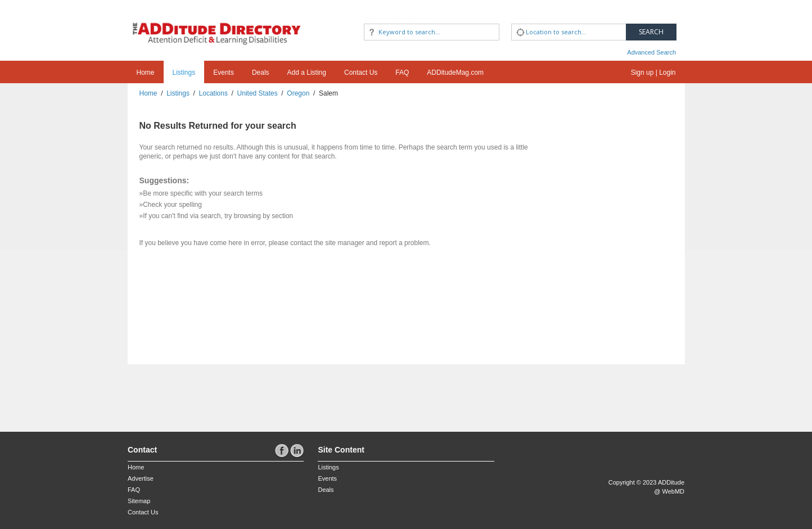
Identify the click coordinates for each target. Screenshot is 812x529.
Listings (184, 73)
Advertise (141, 478)
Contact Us (361, 73)
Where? (526, 17)
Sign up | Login (653, 73)
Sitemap (139, 501)
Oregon (298, 93)
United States (258, 93)
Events (224, 73)
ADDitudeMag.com (455, 73)
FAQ (402, 73)
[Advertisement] (193, 392)
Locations (213, 93)
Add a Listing (307, 73)
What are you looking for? (399, 17)
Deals (261, 73)
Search (651, 32)
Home (146, 73)
